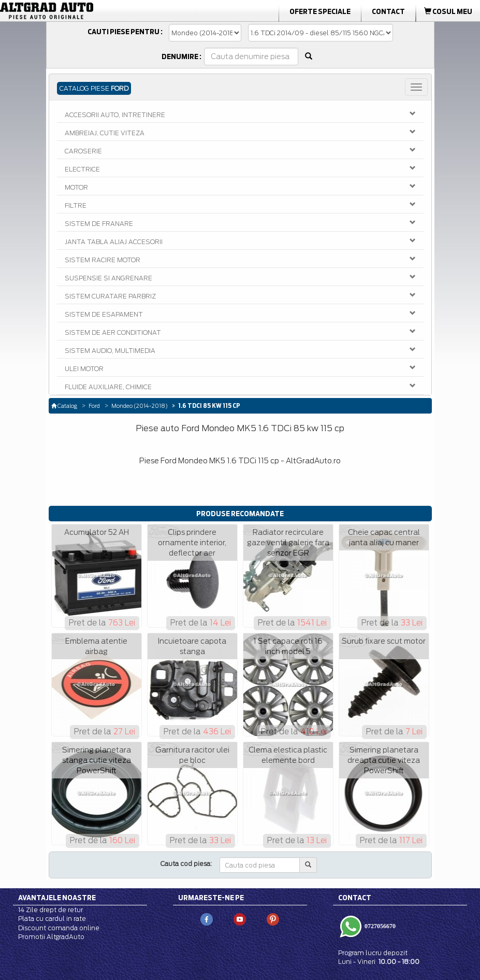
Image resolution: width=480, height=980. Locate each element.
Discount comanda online (59, 928)
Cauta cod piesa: (186, 864)
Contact (388, 11)
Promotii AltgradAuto (51, 937)
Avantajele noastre (57, 898)
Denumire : (181, 56)
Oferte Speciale (320, 11)
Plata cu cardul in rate (52, 919)
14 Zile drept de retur (50, 910)
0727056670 (379, 926)
